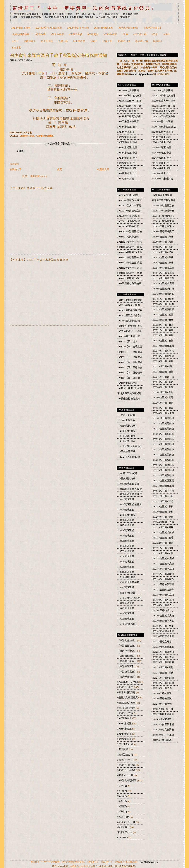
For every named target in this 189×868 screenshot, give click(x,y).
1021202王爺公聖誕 (162, 699)
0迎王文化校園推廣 (128, 698)
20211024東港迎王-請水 (130, 242)
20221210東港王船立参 (163, 106)
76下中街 (122, 812)
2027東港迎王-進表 (127, 127)
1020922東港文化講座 (163, 730)
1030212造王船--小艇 (162, 496)
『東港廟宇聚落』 (127, 661)
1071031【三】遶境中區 (130, 357)
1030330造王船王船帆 (163, 304)
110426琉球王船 (126, 520)
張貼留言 (14, 164)
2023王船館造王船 (104, 28)
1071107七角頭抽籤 (127, 383)
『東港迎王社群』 (127, 646)
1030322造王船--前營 (162, 325)
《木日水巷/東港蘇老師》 (126, 862)
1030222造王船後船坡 (163, 449)
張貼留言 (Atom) (39, 176)
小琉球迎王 (124, 827)
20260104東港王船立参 (129, 106)
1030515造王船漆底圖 (163, 273)
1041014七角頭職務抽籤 (130, 300)
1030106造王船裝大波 (163, 616)
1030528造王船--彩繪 (162, 252)
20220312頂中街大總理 (163, 96)
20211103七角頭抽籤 (162, 90)
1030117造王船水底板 (163, 564)
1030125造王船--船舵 (162, 527)
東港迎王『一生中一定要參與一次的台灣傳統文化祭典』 (84, 8)
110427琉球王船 (126, 525)
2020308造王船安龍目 (129, 216)
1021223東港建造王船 (163, 647)
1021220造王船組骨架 (163, 657)
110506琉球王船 (126, 567)
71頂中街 (122, 786)
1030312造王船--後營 (162, 372)
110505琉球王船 (126, 562)
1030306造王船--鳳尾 (162, 398)
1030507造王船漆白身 (163, 289)
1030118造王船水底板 (163, 559)
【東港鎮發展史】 (127, 672)
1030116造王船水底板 (163, 569)
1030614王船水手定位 (163, 226)
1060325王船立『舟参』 (130, 316)
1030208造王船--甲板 (162, 512)
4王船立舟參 (76, 34)
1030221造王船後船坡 (163, 455)
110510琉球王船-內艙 (128, 582)
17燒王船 (107, 41)
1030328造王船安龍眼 (163, 309)
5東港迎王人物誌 (127, 770)
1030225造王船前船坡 (163, 439)
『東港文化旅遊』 (127, 640)
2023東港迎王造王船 (78, 28)
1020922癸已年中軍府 (163, 735)
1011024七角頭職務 (162, 740)
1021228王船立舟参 (162, 642)
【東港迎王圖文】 (153, 28)
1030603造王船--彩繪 (162, 242)
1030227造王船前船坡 (163, 429)
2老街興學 (123, 749)
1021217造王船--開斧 (162, 673)
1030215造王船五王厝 (163, 481)
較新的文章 (16, 169)
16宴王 (94, 41)
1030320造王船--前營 (162, 335)
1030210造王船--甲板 (162, 507)
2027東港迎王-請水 (127, 137)
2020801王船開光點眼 (129, 221)
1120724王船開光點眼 (129, 457)
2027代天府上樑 (126, 132)
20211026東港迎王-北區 (130, 252)
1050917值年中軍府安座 (130, 310)
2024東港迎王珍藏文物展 (49, 28)
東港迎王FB (124, 41)
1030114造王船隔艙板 (163, 579)
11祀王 (15, 41)
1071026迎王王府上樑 (129, 336)
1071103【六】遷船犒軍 (130, 373)
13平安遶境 (47, 41)
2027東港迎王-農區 (127, 158)
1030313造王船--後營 (162, 366)
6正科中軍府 (110, 34)
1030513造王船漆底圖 (163, 278)
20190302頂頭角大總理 (129, 200)
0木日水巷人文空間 (128, 682)
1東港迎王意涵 (126, 713)
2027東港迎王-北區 (127, 148)
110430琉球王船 (126, 541)
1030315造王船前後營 (163, 356)
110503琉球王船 (126, 551)
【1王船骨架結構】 (128, 426)
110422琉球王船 (126, 499)
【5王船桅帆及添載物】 (130, 446)
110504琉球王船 (126, 556)
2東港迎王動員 (126, 755)
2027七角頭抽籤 (126, 179)
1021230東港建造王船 (163, 636)
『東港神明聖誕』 (127, 651)
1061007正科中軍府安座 (130, 326)
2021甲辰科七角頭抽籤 (129, 283)
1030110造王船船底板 (163, 595)
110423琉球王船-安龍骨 (130, 505)
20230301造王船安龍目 (163, 111)
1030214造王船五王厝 (163, 486)
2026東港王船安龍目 (128, 111)
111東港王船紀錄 (126, 415)
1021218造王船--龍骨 (162, 667)
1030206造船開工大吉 (163, 522)
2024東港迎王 (125, 734)
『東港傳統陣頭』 (127, 656)
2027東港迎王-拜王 (127, 163)
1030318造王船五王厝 (163, 346)
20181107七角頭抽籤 (128, 195)
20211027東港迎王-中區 (130, 258)
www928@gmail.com (142, 74)
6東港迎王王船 (126, 775)
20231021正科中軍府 (162, 122)
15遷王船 (63, 41)
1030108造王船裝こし (163, 605)
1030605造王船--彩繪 (162, 237)
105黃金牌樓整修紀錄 (129, 399)
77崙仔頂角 (124, 817)
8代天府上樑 (140, 34)
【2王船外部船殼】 (128, 431)
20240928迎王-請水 (161, 137)
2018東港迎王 (125, 724)
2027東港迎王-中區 (127, 153)
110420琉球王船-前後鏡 (130, 494)
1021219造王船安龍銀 (163, 662)
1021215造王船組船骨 (163, 678)
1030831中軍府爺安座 (163, 211)
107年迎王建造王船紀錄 (130, 388)
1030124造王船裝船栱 (163, 533)
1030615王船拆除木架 (163, 221)
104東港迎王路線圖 (162, 195)
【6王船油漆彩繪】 (128, 451)
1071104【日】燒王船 (129, 378)
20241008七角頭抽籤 (128, 90)
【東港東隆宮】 (126, 666)
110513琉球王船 (126, 587)
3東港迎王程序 (126, 760)
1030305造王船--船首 (162, 403)
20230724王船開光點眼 (163, 116)
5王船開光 (93, 34)
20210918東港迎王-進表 (130, 232)
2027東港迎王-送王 (127, 173)
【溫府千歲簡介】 (127, 677)
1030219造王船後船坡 (163, 465)
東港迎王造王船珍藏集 (164, 200)
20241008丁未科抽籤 (162, 179)
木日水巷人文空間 (79, 866)
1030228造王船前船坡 (163, 423)
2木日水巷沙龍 (126, 744)
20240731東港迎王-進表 (164, 127)
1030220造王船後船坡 (163, 460)
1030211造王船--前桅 (162, 501)
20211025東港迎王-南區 (130, 247)
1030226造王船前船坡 (163, 434)
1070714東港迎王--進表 (129, 331)
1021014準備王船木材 (163, 724)
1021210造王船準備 (162, 704)
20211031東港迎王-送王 (130, 278)
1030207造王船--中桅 (162, 517)
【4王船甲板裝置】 (128, 441)
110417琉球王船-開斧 (128, 484)
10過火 (167, 34)
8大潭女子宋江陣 (127, 822)
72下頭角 (122, 791)
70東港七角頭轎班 (45, 136)
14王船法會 (79, 41)
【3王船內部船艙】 (128, 436)
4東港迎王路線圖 (127, 765)
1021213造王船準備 (162, 688)
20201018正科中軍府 (128, 226)
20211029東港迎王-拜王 (130, 268)
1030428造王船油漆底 (163, 294)
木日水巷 (16, 48)
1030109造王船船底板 (163, 600)
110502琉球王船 (126, 546)
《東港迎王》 (93, 862)
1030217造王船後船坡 (163, 475)
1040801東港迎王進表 (163, 206)
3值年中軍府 (57, 34)
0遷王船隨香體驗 (127, 708)
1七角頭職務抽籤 (20, 34)
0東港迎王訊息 (27, 136)
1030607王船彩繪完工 (163, 232)
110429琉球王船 (126, 536)
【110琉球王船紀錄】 (129, 473)
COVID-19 (123, 837)
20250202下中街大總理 (129, 96)
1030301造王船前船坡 (163, 418)
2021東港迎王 (125, 729)
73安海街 (122, 796)
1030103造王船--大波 (162, 626)
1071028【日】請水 (128, 342)
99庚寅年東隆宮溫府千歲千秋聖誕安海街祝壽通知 (58, 55)
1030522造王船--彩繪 (162, 263)
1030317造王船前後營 (163, 351)
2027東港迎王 (125, 739)
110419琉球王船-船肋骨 (130, 489)
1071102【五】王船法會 (130, 367)
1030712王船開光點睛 (163, 216)
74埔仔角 (122, 801)
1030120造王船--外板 (162, 553)
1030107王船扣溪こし (163, 610)
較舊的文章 (103, 169)
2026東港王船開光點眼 (129, 116)
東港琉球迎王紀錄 (128, 28)
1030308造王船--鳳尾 (162, 387)
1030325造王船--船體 (162, 315)
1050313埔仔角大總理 (129, 305)
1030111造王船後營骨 (163, 590)
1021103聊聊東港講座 (163, 719)
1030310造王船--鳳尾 (162, 382)
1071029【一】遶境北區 (130, 347)
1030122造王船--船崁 (162, 543)
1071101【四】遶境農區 (130, 362)
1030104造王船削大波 (163, 621)
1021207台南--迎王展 (162, 709)
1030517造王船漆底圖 (163, 268)
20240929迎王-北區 (161, 142)
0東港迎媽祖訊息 (127, 692)
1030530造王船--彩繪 (162, 247)
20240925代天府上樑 (162, 132)
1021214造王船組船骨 (163, 683)
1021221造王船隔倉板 (163, 652)
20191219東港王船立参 (129, 211)
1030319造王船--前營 (162, 341)
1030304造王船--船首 (162, 408)
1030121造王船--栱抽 (162, 548)
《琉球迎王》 (106, 862)
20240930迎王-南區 (161, 148)
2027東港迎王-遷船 (127, 168)
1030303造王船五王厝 (163, 413)
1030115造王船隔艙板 (163, 574)
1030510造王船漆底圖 (163, 283)
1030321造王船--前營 (162, 330)
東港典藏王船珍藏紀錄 (129, 393)
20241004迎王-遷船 (161, 168)
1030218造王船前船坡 (163, 470)
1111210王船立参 (126, 420)
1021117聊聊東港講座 (163, 714)
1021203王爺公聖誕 (162, 693)
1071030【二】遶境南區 (130, 352)
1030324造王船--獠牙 (162, 320)
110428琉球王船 (126, 531)
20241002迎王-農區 (161, 158)
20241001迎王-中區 (161, 153)
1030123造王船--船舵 (162, 538)
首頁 (59, 169)
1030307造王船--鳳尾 (162, 392)
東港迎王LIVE (125, 832)
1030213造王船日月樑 (163, 491)
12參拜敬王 (30, 41)
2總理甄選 (40, 34)
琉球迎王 (158, 41)
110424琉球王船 (126, 510)
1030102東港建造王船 (163, 631)
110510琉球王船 (126, 572)
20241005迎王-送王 (161, 173)
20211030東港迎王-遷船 (130, 273)
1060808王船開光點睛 (129, 321)
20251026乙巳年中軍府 (129, 101)
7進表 (125, 34)
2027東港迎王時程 (21, 28)
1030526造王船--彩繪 (162, 258)
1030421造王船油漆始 (163, 299)
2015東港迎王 (125, 718)
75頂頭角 (122, 806)
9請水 (155, 34)
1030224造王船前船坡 (163, 444)
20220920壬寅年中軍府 (163, 101)
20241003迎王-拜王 (161, 163)
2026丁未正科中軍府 (128, 122)
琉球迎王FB (142, 41)
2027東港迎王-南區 (127, 142)
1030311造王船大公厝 (163, 377)
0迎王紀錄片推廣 (127, 703)
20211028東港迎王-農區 (130, 263)
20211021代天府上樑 (128, 237)
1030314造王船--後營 (162, 361)
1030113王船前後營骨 (163, 584)
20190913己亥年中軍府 (129, 206)
